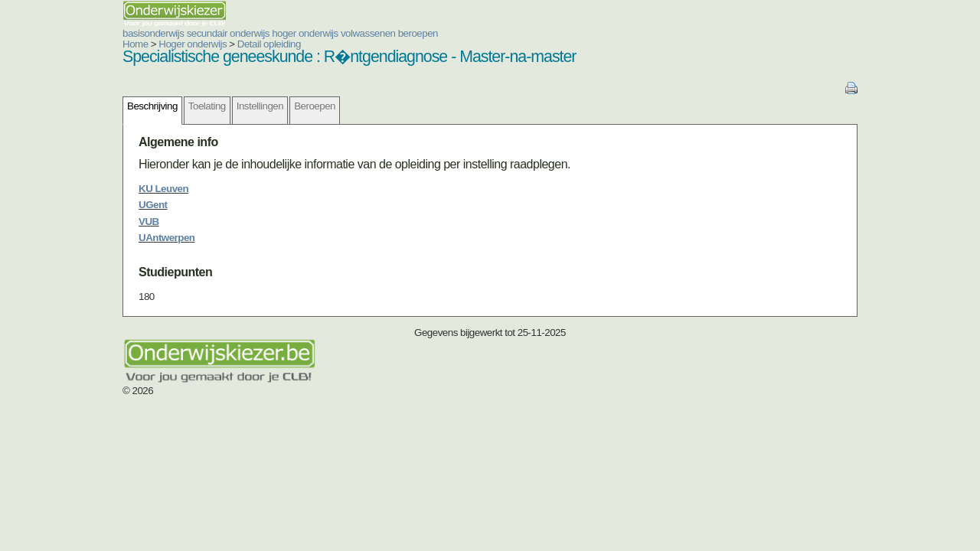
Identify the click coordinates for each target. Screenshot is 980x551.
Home (44, 44)
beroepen (326, 33)
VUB (57, 222)
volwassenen (276, 33)
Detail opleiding (177, 44)
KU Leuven (72, 189)
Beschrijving (60, 106)
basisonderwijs (61, 33)
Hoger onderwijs (101, 44)
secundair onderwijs (136, 33)
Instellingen (168, 106)
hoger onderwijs (213, 33)
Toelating (115, 106)
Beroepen (223, 106)
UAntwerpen (75, 238)
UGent (61, 205)
